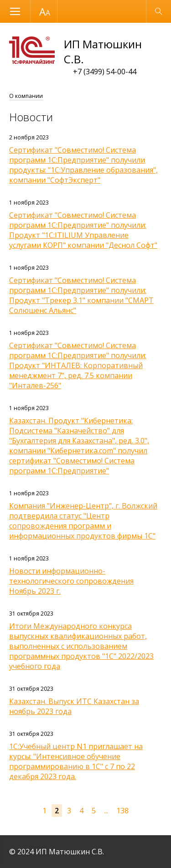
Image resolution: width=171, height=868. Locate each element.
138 (122, 811)
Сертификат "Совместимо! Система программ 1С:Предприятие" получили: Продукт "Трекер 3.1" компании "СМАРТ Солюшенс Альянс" (81, 295)
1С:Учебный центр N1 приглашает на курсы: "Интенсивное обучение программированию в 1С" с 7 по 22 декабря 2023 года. (76, 761)
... (106, 811)
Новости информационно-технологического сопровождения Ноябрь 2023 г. (71, 581)
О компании (26, 96)
